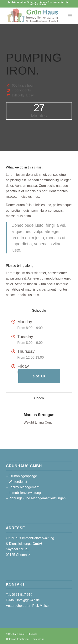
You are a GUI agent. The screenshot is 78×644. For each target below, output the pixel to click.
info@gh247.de (28, 600)
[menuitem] (70, 16)
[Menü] (70, 16)
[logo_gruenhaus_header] (32, 16)
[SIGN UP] (39, 376)
